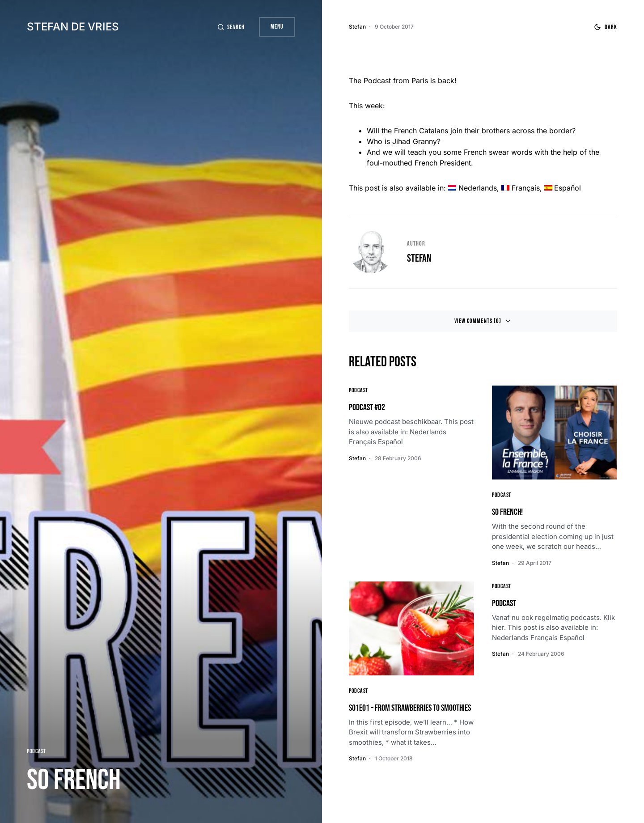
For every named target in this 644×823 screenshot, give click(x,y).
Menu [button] (277, 27)
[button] (231, 27)
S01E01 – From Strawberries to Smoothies (410, 708)
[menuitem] (472, 188)
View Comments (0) (478, 321)
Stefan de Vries (73, 27)
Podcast (36, 751)
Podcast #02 (367, 407)
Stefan (419, 258)
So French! (507, 512)
